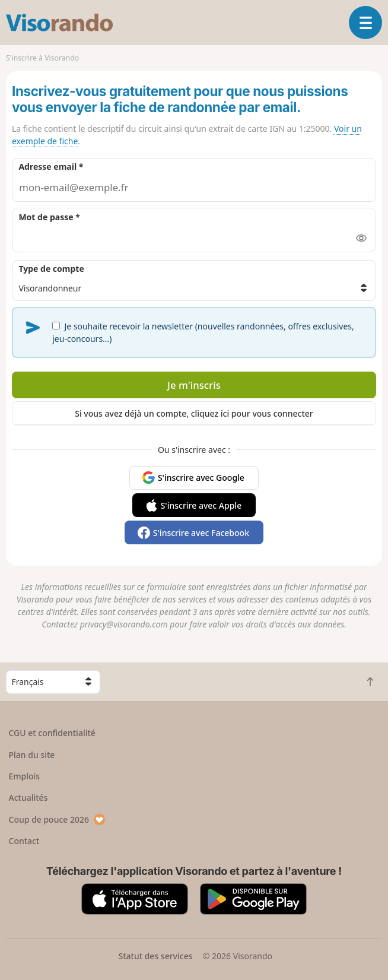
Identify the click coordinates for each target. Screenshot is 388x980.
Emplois (25, 776)
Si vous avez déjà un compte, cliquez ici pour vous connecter (194, 413)
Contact (24, 841)
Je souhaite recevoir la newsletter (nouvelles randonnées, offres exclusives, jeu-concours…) (203, 332)
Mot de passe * (49, 217)
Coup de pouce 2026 (58, 819)
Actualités (28, 797)
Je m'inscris (194, 385)
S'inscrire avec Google (201, 478)
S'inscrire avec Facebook (201, 533)
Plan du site (32, 755)
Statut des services (155, 956)
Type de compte (51, 269)
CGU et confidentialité (52, 733)
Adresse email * (51, 166)
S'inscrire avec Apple (201, 505)
